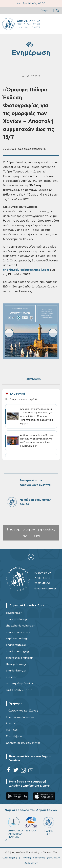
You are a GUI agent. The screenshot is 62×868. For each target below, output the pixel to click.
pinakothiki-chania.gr (19, 658)
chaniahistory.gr (16, 671)
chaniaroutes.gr (16, 645)
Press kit (11, 724)
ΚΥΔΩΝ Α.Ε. (49, 826)
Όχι (37, 536)
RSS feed (12, 730)
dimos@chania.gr (45, 589)
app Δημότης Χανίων (20, 683)
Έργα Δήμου (14, 736)
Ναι (25, 536)
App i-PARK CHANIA (19, 690)
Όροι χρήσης (10, 858)
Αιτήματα (46, 11)
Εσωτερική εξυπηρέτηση (22, 717)
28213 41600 (42, 583)
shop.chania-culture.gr (20, 626)
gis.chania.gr (14, 613)
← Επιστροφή (31, 379)
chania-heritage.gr (18, 651)
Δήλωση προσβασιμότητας (23, 743)
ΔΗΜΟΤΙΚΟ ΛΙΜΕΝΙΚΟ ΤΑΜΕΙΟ (15, 827)
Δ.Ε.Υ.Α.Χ (31, 824)
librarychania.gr (16, 664)
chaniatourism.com (18, 632)
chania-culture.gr (17, 619)
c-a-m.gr (11, 677)
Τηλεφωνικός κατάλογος (22, 711)
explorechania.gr (17, 639)
